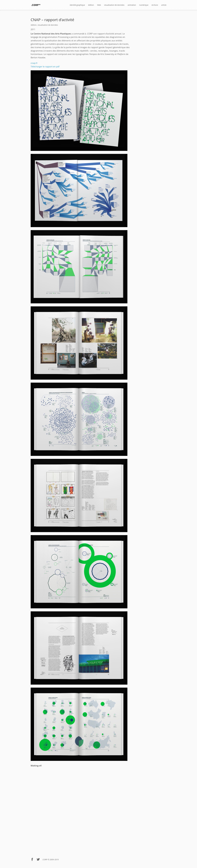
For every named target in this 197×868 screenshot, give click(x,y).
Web (99, 5)
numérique (144, 5)
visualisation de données (114, 5)
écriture (155, 5)
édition (91, 5)
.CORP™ (36, 5)
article (164, 5)
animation (132, 5)
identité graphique (77, 5)
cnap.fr (34, 63)
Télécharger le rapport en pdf (45, 67)
